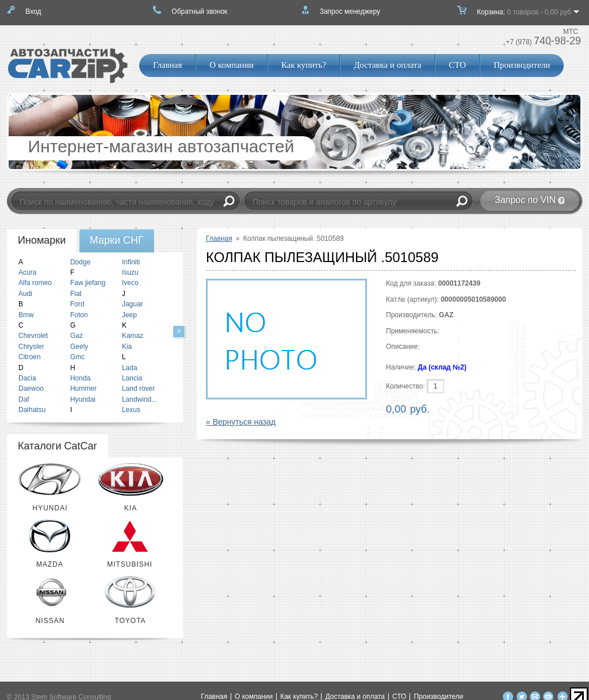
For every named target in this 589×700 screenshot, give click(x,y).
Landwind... (139, 399)
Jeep (129, 315)
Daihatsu (32, 410)
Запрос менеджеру (350, 11)
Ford (77, 304)
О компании (232, 65)
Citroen (30, 357)
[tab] (42, 241)
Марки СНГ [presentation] (117, 240)
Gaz (77, 336)
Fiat (76, 294)
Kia (127, 347)
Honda (80, 378)
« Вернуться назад (241, 422)
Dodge (80, 262)
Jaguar (133, 304)
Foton (79, 315)
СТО (457, 65)
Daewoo (31, 389)
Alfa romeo (35, 283)
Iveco (130, 283)
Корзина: (524, 16)
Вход (33, 11)
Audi (25, 294)
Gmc (77, 357)
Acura (27, 272)
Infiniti (131, 262)
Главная (167, 65)
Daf (24, 399)
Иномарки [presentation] (42, 240)
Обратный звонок (199, 11)
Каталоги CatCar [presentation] (58, 446)
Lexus (131, 410)
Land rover (138, 389)
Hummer (83, 389)
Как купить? (304, 65)
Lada (130, 368)
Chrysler (31, 347)
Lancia (132, 378)
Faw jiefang (88, 283)
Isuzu (130, 272)
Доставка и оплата (387, 65)
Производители (522, 65)
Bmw (26, 315)
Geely (79, 347)
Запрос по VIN (525, 200)
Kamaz (133, 336)
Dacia (27, 378)
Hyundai (83, 399)
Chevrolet (33, 336)
